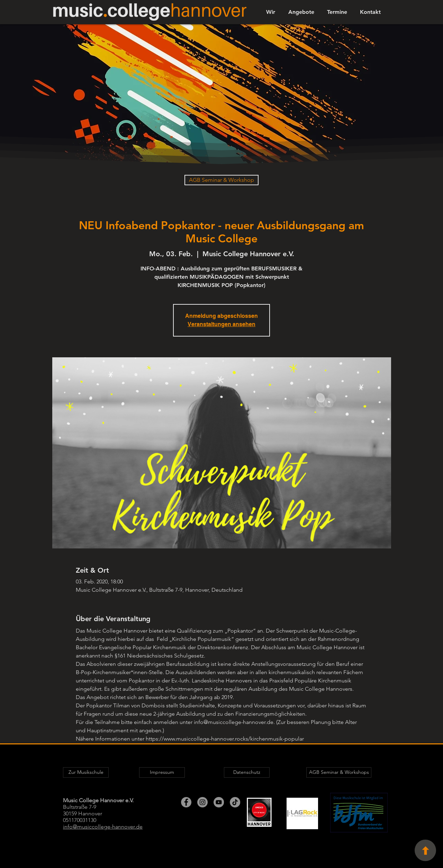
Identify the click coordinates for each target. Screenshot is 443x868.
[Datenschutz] (247, 772)
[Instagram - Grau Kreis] (202, 802)
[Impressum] (162, 772)
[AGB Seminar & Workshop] (221, 180)
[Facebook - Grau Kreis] (186, 802)
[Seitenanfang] (425, 850)
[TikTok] (235, 802)
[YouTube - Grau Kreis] (219, 802)
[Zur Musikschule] (86, 772)
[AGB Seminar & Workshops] (339, 772)
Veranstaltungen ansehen (221, 324)
